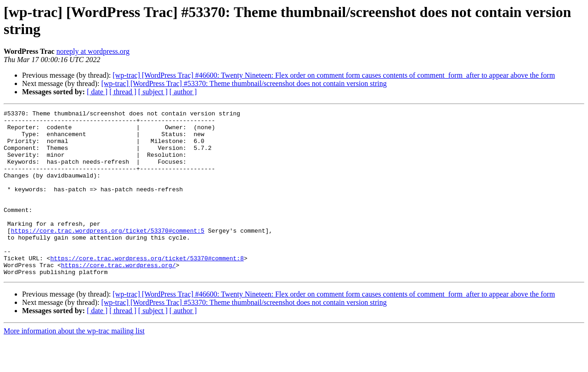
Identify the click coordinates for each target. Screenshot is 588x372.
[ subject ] (153, 92)
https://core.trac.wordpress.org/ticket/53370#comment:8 (147, 288)
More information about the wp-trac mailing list (74, 364)
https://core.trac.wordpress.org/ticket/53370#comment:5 (108, 255)
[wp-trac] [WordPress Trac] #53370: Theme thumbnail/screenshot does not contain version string (244, 83)
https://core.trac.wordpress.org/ (119, 297)
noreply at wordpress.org (93, 51)
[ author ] (183, 92)
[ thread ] (123, 92)
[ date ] (97, 92)
